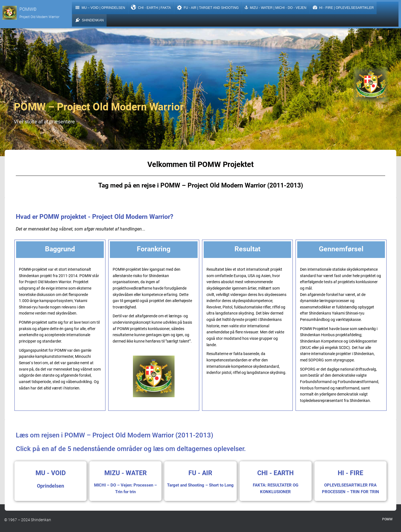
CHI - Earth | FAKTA (153, 9)
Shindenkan (91, 21)
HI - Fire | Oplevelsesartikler (345, 9)
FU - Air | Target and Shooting (209, 9)
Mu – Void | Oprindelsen (102, 9)
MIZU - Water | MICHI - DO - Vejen (277, 9)
